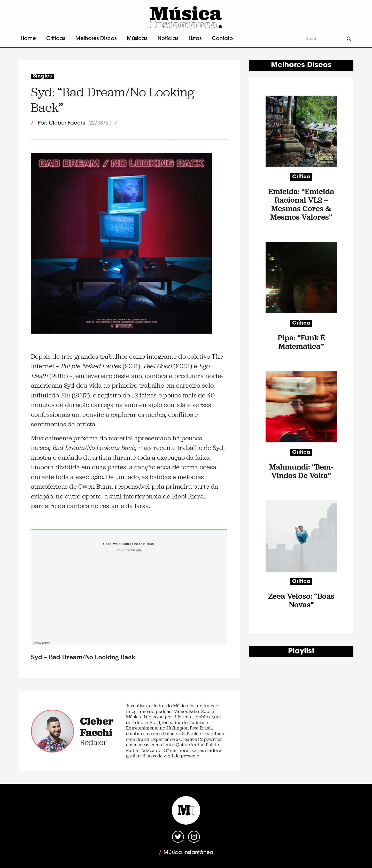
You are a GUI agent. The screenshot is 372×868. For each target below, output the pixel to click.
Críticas (56, 39)
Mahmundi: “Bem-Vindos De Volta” (301, 471)
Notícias (168, 39)
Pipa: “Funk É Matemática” (301, 342)
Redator (93, 742)
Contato (222, 39)
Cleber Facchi (97, 727)
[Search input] (325, 39)
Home (28, 39)
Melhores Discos (96, 39)
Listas (195, 39)
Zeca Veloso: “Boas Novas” (301, 600)
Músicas (137, 39)
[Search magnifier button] (349, 39)
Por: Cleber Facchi (61, 123)
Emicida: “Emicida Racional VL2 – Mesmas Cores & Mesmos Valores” (301, 204)
